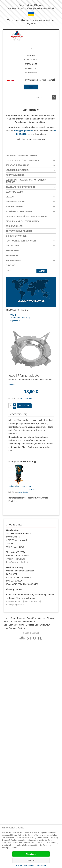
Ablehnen (31, 860)
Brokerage (12, 255)
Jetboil (11, 384)
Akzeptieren (31, 854)
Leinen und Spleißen (17, 170)
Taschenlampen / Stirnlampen (22, 221)
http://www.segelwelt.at (17, 562)
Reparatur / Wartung (18, 165)
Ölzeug (10, 197)
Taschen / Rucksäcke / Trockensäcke (27, 216)
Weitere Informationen (25, 866)
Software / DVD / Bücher (19, 231)
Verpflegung (13, 260)
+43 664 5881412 (15, 601)
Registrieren (31, 73)
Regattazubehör (15, 175)
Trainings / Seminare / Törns (21, 155)
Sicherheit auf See (16, 236)
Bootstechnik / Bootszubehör (23, 160)
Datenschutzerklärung (20, 318)
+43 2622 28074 (32, 601)
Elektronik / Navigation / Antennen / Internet (26, 181)
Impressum (15, 320)
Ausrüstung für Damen (19, 211)
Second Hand (13, 246)
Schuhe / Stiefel (15, 207)
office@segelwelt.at (23, 131)
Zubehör (10, 265)
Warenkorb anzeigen (53, 80)
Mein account (31, 68)
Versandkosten (26, 398)
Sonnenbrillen (14, 226)
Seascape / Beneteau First (20, 187)
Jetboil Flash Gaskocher (20, 476)
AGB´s (13, 315)
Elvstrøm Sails (14, 192)
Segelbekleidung (15, 202)
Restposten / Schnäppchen (21, 241)
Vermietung (12, 251)
